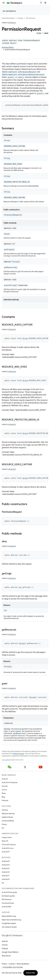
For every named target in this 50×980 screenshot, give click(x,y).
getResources (10, 267)
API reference (9, 11)
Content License (19, 754)
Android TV (6, 852)
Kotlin (39, 33)
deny (6, 234)
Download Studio (8, 903)
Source (4, 790)
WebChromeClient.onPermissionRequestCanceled (23, 75)
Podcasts (5, 800)
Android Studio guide (9, 892)
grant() (11, 77)
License (12, 964)
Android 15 (6, 861)
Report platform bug (9, 916)
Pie (3, 883)
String (7, 140)
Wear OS (5, 841)
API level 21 (12, 23)
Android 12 (6, 872)
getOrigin (8, 249)
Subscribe (31, 973)
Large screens (7, 837)
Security (5, 786)
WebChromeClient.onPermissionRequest (19, 72)
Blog (3, 797)
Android (5, 779)
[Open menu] (4, 3)
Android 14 (6, 865)
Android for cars (8, 848)
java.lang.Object (8, 47)
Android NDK (6, 907)
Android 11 (6, 876)
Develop (20, 18)
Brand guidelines (23, 964)
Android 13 (6, 868)
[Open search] (41, 3)
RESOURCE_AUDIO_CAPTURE (15, 146)
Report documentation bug (11, 920)
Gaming (5, 810)
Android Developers (8, 18)
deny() (21, 77)
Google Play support (9, 923)
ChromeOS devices (9, 845)
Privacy (4, 824)
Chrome (5, 945)
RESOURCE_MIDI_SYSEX (13, 164)
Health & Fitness (7, 817)
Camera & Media (8, 821)
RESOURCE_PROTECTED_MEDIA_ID (17, 182)
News (4, 793)
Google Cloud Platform (10, 952)
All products (6, 956)
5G (3, 828)
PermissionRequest (12, 215)
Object (13, 43)
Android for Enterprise (10, 782)
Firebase (5, 948)
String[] (16, 262)
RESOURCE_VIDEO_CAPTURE (15, 197)
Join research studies (9, 927)
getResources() (20, 733)
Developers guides (8, 896)
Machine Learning (8, 813)
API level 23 (12, 372)
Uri (14, 244)
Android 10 (6, 879)
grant (6, 285)
